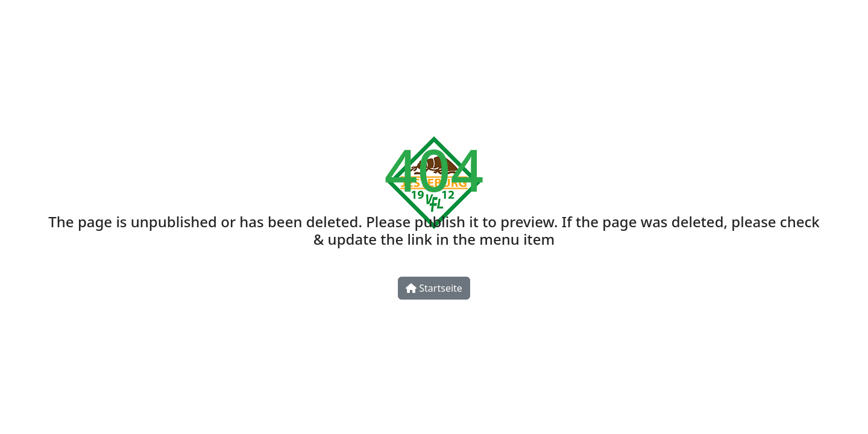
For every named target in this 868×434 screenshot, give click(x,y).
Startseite (434, 288)
